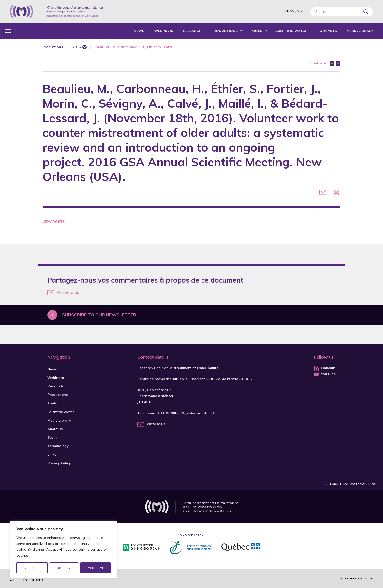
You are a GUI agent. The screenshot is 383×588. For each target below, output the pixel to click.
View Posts (54, 222)
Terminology (58, 446)
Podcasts (327, 31)
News (139, 31)
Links (52, 454)
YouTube (325, 374)
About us (55, 429)
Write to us (63, 292)
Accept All (96, 568)
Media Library (360, 31)
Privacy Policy (59, 463)
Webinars (164, 31)
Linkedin (325, 368)
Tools (256, 31)
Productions (224, 31)
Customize (32, 568)
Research (192, 31)
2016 (77, 47)
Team (52, 437)
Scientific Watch (291, 31)
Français (294, 11)
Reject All (64, 568)
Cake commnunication (355, 578)
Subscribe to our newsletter (99, 315)
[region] (64, 550)
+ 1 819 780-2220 (171, 413)
